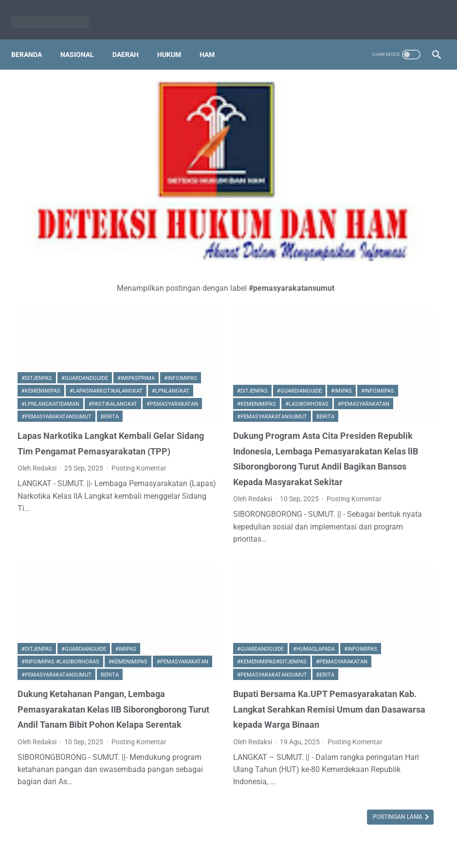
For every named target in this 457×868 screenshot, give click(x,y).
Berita (110, 310)
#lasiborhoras (191, 297)
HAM (213, 38)
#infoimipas (85, 259)
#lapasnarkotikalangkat (106, 272)
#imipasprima (40, 259)
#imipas (273, 272)
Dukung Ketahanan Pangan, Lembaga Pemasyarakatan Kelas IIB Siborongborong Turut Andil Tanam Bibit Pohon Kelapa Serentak (83, 633)
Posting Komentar (45, 403)
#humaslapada (246, 545)
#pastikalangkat (46, 297)
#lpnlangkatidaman (97, 284)
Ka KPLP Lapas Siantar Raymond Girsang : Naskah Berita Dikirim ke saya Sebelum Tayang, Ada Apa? (384, 664)
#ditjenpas (37, 246)
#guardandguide (85, 246)
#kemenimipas (41, 272)
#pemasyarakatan (105, 297)
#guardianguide (231, 272)
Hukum (175, 38)
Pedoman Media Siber (299, 837)
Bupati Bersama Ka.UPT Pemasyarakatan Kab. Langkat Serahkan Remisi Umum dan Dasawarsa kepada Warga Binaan (231, 633)
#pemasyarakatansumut (56, 310)
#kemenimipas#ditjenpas (246, 558)
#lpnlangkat (40, 284)
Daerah (132, 38)
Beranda (33, 38)
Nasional (83, 38)
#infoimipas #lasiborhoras (60, 558)
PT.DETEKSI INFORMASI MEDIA (209, 837)
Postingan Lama (263, 779)
